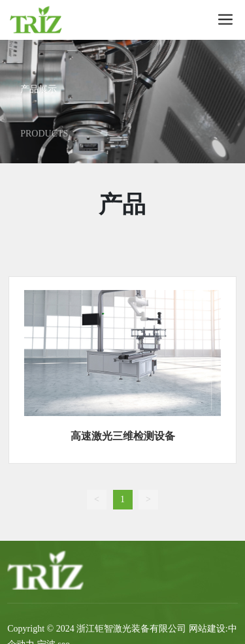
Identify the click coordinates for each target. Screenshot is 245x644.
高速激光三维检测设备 (123, 436)
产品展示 (39, 89)
